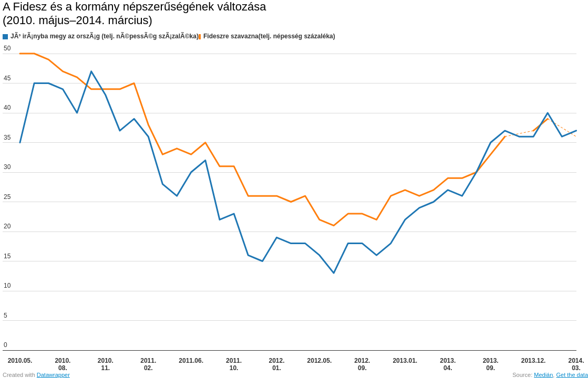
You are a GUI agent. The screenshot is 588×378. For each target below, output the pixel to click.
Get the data (572, 375)
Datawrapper (53, 375)
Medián (543, 375)
